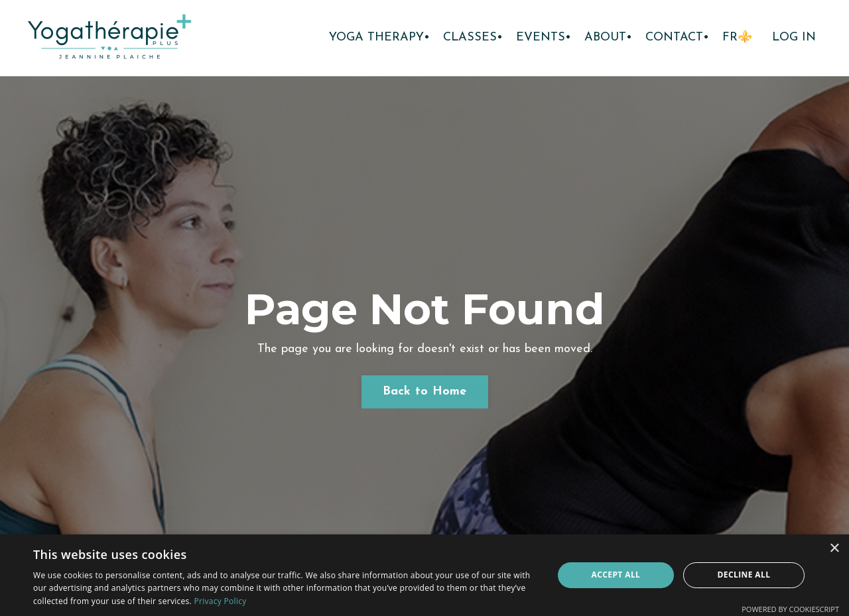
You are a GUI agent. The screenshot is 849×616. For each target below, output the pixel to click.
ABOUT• (608, 37)
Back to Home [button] (425, 392)
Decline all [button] (744, 575)
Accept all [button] (616, 575)
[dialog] (424, 575)
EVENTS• (544, 37)
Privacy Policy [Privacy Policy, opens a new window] (220, 601)
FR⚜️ (737, 37)
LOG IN (794, 37)
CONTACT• (677, 37)
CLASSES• (473, 37)
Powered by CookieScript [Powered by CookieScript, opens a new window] (790, 609)
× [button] (834, 549)
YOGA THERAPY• (379, 37)
